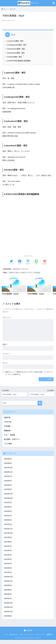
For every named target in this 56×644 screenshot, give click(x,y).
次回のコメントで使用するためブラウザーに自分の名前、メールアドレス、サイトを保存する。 (29, 373)
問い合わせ (14, 639)
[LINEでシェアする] (36, 262)
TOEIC (30, 272)
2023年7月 (8, 477)
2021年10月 (8, 535)
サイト (5, 363)
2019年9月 (8, 620)
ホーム (6, 639)
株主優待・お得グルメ (12, 439)
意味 (12, 272)
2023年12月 (8, 468)
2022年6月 (8, 508)
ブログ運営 (8, 444)
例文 (18, 272)
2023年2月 (8, 491)
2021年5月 (8, 557)
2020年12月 (8, 580)
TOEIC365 (25, 269)
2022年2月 (8, 522)
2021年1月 (8, 575)
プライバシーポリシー (27, 639)
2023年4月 (8, 486)
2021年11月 (8, 531)
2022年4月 (8, 513)
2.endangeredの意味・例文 (17, 45)
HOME (28, 634)
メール (6, 354)
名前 (5, 344)
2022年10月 (8, 499)
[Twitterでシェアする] (11, 262)
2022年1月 (8, 526)
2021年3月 (8, 566)
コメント (7, 317)
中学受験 (7, 426)
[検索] (40, 403)
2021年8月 (8, 544)
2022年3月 (8, 517)
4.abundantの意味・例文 (16, 53)
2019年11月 (8, 611)
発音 (24, 272)
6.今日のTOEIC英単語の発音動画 (19, 60)
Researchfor (28, 3)
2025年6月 (8, 459)
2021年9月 (8, 540)
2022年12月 (8, 495)
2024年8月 (8, 464)
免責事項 (49, 639)
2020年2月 (8, 602)
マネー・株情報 (10, 435)
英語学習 (16, 269)
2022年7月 (8, 504)
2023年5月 (8, 482)
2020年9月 (8, 589)
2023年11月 (8, 473)
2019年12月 (8, 607)
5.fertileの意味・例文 (14, 57)
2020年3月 (8, 598)
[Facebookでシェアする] (20, 262)
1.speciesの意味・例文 (15, 41)
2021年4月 (8, 562)
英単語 (38, 272)
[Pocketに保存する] (45, 262)
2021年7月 (8, 549)
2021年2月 (8, 571)
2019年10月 (8, 615)
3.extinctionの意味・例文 (16, 49)
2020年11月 (8, 584)
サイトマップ (40, 639)
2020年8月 (8, 593)
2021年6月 (8, 553)
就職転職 (7, 431)
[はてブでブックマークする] (28, 262)
